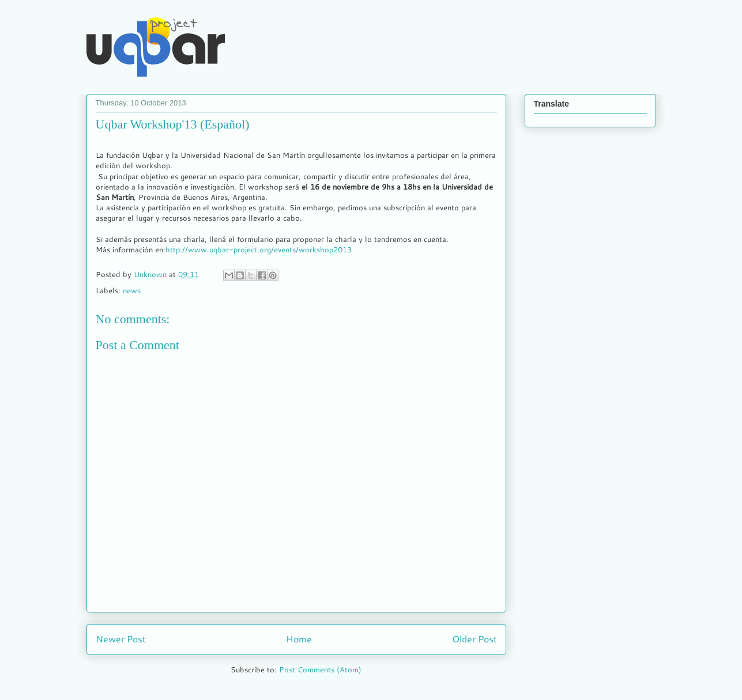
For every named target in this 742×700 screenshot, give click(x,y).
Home (299, 639)
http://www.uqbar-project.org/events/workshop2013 (259, 249)
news (132, 290)
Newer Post (121, 639)
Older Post (474, 639)
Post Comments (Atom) (320, 669)
